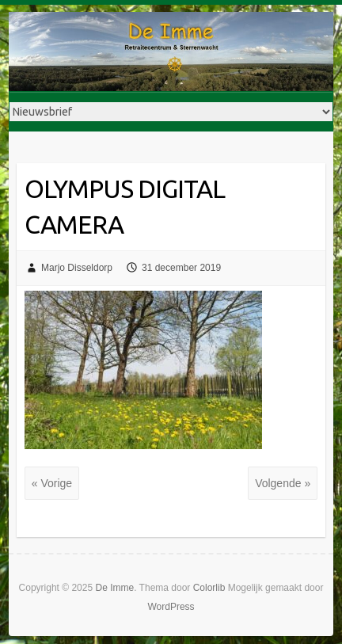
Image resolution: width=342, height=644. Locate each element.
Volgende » (283, 483)
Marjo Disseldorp (77, 268)
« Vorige (52, 483)
